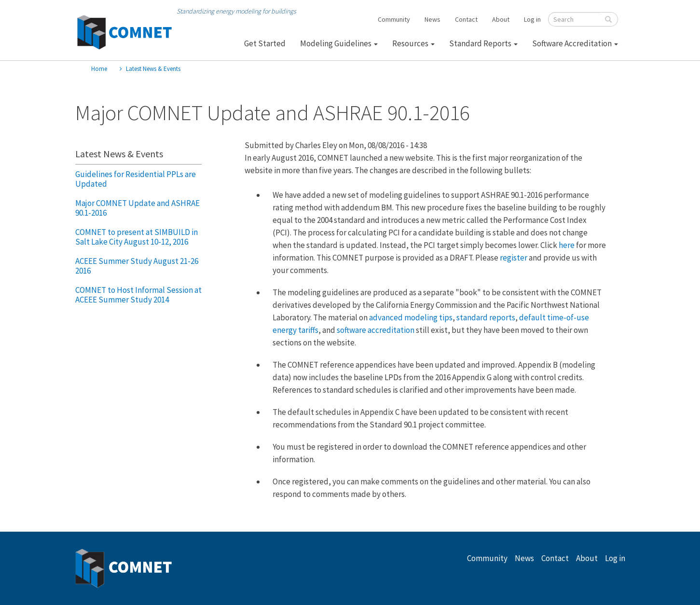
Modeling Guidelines (339, 43)
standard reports (486, 317)
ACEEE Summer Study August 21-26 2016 (137, 266)
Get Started (265, 43)
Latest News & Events (153, 69)
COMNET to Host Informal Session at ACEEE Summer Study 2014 (138, 295)
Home (99, 69)
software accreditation (376, 330)
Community (394, 19)
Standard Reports (483, 43)
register (514, 258)
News (432, 19)
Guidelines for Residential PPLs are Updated (136, 179)
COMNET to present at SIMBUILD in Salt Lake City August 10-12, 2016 (137, 237)
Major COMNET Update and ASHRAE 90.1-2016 (137, 208)
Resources (413, 43)
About (501, 19)
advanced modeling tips (411, 317)
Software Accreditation (575, 43)
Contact (466, 19)
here (567, 245)
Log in (532, 19)
